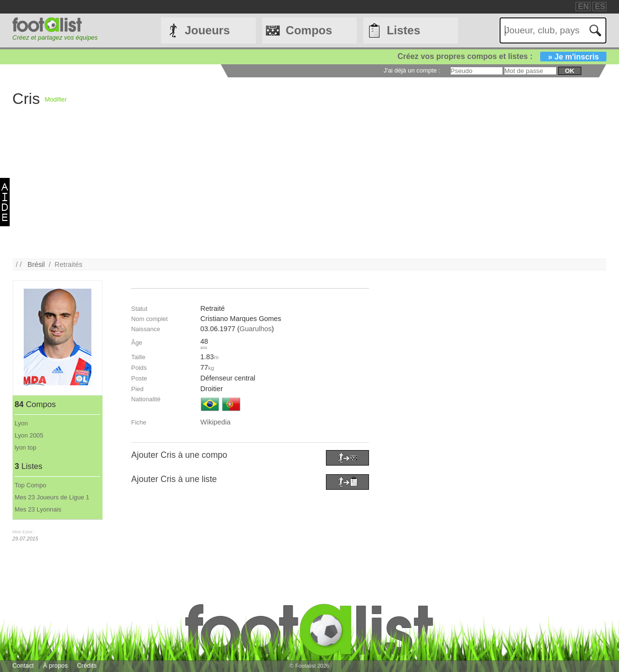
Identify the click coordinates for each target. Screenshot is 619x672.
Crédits (87, 665)
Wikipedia (215, 422)
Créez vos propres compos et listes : (502, 56)
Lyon (21, 423)
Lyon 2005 (29, 435)
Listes (404, 30)
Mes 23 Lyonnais (38, 509)
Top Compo (30, 485)
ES (600, 7)
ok (569, 71)
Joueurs (207, 30)
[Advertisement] (303, 191)
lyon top (25, 447)
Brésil (36, 264)
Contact (23, 665)
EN (583, 7)
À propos (55, 665)
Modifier (56, 99)
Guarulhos (255, 329)
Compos (309, 30)
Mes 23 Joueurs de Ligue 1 (52, 497)
